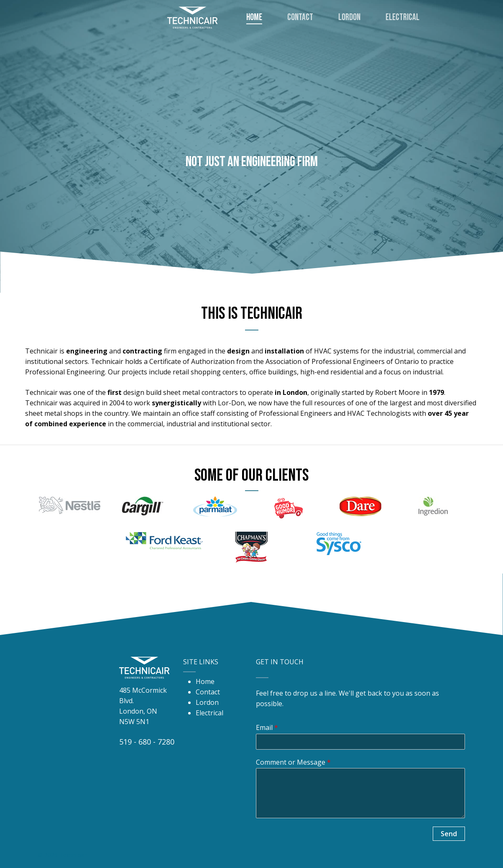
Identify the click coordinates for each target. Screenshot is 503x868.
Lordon (207, 702)
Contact (208, 692)
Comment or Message (293, 762)
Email (267, 728)
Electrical (209, 713)
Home (205, 681)
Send (449, 834)
